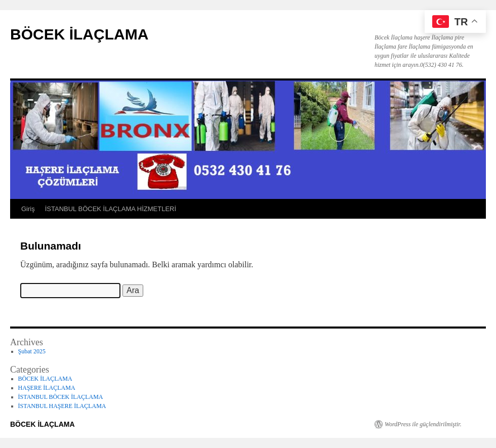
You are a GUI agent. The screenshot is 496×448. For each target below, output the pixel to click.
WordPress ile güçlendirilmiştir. (423, 424)
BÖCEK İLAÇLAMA (79, 34)
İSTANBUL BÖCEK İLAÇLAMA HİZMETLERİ (111, 209)
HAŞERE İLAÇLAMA (47, 388)
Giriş (28, 209)
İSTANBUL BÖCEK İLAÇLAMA (61, 397)
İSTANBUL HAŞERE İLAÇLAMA (62, 406)
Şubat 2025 (32, 351)
